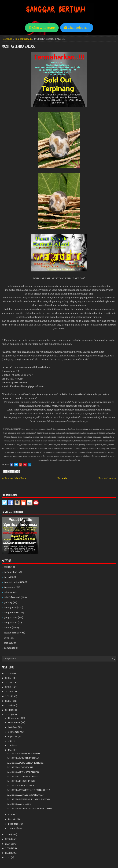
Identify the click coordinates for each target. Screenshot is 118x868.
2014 (8, 844)
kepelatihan (10, 572)
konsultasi (10, 587)
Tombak (8, 648)
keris (7, 577)
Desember (14, 718)
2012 (8, 853)
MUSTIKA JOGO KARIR (20, 767)
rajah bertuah (11, 633)
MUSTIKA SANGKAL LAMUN (24, 754)
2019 (8, 705)
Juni (11, 745)
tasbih (7, 643)
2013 (8, 848)
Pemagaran (10, 607)
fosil (6, 567)
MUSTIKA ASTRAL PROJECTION (26, 795)
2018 (8, 710)
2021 (8, 696)
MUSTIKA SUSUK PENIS (21, 781)
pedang (8, 602)
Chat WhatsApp (42, 28)
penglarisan (11, 617)
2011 (8, 857)
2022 (8, 692)
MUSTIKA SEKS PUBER (21, 786)
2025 (8, 678)
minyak (8, 592)
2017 (8, 715)
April (11, 815)
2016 (8, 835)
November (14, 723)
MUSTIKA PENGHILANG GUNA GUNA (29, 790)
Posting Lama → (107, 478)
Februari (13, 824)
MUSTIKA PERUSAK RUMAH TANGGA (29, 799)
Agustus (13, 736)
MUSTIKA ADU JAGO (19, 804)
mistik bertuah (12, 597)
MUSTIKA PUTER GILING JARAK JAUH (30, 808)
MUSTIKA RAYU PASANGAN (23, 772)
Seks (7, 638)
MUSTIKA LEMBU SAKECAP (19, 46)
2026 (8, 673)
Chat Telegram (77, 28)
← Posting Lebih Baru (14, 478)
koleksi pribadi (23, 39)
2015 (8, 839)
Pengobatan (10, 623)
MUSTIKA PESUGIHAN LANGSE (25, 763)
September (15, 732)
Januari (13, 828)
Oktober (13, 727)
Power (8, 628)
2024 (8, 683)
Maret (12, 819)
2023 (8, 687)
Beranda (8, 39)
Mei (10, 750)
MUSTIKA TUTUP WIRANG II (24, 776)
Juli (10, 741)
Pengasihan (10, 613)
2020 (8, 701)
